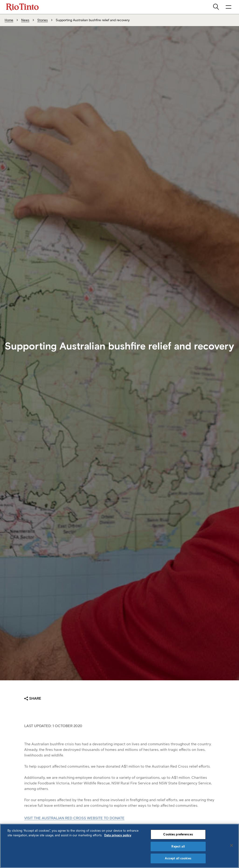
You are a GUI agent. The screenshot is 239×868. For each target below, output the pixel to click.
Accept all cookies (178, 858)
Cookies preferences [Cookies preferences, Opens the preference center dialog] (178, 834)
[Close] (232, 845)
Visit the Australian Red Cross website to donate (74, 823)
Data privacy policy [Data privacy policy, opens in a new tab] (118, 835)
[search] (216, 7)
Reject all (178, 846)
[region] (119, 846)
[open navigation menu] (229, 7)
